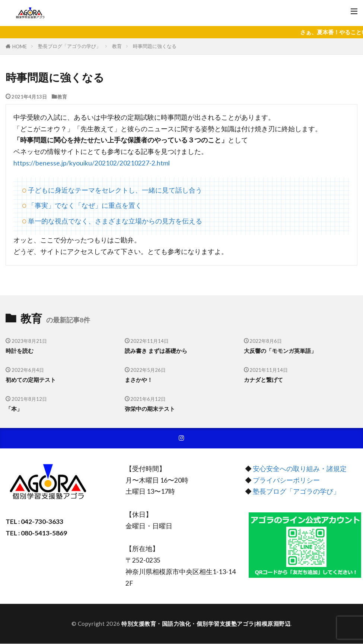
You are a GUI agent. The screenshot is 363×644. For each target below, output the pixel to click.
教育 (117, 46)
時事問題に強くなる (155, 46)
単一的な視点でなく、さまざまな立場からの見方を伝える (115, 221)
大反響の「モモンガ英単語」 (280, 351)
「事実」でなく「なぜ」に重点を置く (85, 205)
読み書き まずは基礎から (156, 351)
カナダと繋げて (263, 380)
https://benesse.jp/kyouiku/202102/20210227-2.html (92, 163)
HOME (20, 46)
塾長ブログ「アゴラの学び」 (69, 46)
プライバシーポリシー (286, 480)
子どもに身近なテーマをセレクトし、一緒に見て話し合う (115, 190)
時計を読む (20, 351)
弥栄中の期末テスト (150, 409)
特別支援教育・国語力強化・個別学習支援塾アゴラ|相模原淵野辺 (206, 624)
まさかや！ (139, 380)
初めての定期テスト (31, 380)
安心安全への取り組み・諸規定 (300, 469)
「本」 (14, 409)
